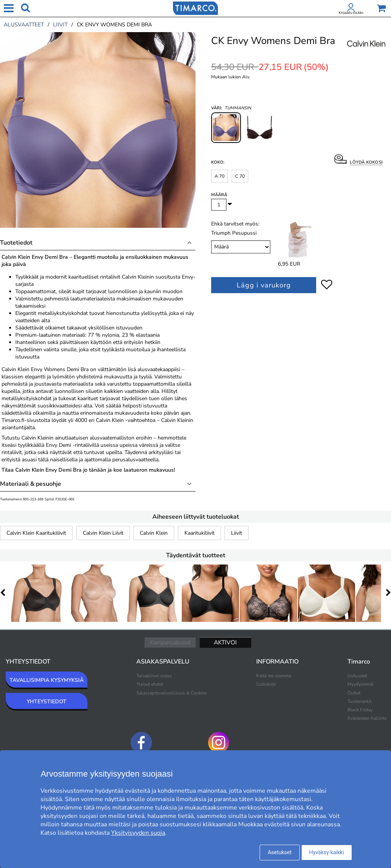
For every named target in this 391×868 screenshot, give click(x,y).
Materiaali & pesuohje (31, 484)
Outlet (354, 693)
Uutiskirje (266, 684)
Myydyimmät (360, 684)
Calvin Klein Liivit (103, 533)
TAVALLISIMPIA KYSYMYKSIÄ (47, 680)
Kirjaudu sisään (351, 13)
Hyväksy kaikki (327, 852)
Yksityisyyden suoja (138, 833)
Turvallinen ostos (154, 676)
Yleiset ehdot (150, 684)
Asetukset (280, 852)
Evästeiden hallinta (367, 718)
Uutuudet (357, 676)
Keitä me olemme (274, 676)
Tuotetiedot (16, 243)
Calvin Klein (154, 533)
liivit (60, 25)
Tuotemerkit (359, 701)
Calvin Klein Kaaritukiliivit (36, 533)
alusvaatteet (24, 25)
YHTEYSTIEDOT (47, 702)
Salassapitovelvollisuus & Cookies (172, 693)
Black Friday (360, 710)
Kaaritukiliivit (200, 533)
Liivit (237, 533)
